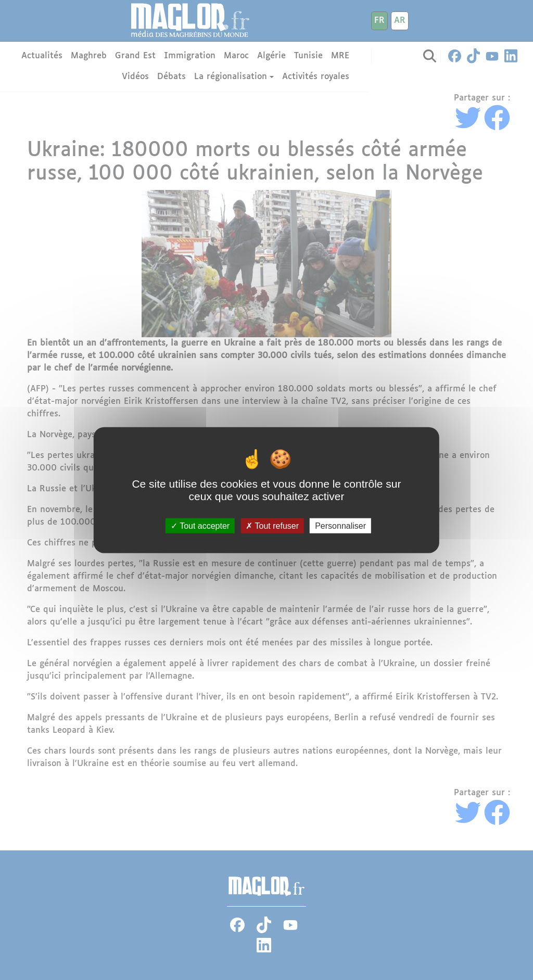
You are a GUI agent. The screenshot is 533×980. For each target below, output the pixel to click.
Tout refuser (272, 526)
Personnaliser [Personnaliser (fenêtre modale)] (340, 526)
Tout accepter (200, 526)
